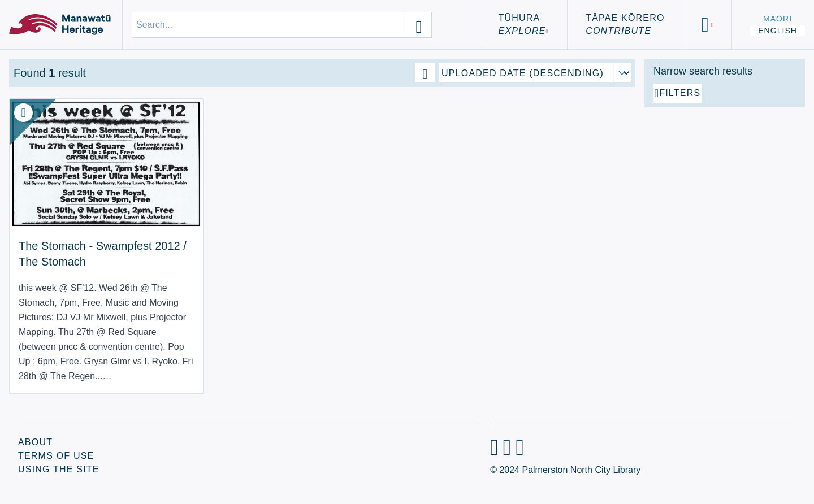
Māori (778, 19)
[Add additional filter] (725, 221)
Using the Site (59, 469)
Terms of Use (56, 456)
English (778, 31)
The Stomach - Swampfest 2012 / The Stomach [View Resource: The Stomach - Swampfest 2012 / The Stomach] (75, 233)
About (35, 442)
